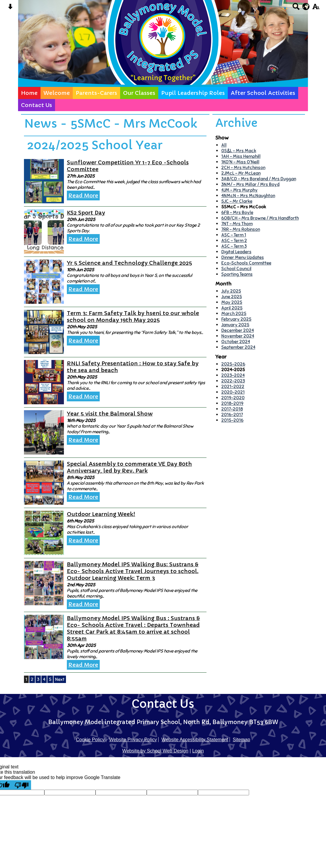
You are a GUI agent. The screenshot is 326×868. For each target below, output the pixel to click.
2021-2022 (233, 386)
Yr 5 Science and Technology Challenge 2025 (129, 263)
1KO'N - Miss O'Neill (240, 162)
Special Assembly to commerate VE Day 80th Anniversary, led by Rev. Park (129, 467)
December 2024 (238, 330)
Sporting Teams (237, 274)
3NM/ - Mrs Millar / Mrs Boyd (250, 184)
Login (198, 751)
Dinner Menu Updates (243, 257)
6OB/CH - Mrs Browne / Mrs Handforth (260, 218)
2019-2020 (233, 398)
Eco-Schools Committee (246, 263)
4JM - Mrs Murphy (239, 190)
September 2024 (238, 347)
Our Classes (139, 93)
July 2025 (231, 291)
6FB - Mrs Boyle (237, 212)
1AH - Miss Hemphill (241, 156)
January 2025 (235, 325)
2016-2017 (232, 414)
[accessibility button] (316, 8)
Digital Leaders (236, 252)
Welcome (57, 93)
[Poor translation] (22, 785)
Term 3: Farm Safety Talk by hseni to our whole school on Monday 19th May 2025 (133, 317)
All (224, 145)
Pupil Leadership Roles (193, 93)
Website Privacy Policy (133, 740)
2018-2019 (232, 403)
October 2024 (236, 341)
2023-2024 (233, 375)
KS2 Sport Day (86, 213)
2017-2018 (232, 409)
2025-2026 (233, 364)
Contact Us (37, 105)
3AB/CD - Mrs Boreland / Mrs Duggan (259, 179)
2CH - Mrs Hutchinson (243, 167)
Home (29, 93)
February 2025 (236, 319)
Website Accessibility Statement (195, 740)
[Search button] (296, 8)
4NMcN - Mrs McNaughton (248, 195)
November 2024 (238, 336)
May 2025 (232, 302)
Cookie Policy (90, 740)
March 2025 (234, 313)
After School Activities (263, 93)
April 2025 (232, 308)
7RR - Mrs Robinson (241, 229)
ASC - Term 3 (234, 246)
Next (60, 679)
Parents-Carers (96, 93)
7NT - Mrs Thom (237, 224)
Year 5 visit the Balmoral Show (110, 414)
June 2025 (232, 297)
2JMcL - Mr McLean (241, 173)
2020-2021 (233, 392)
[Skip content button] (10, 8)
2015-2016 (232, 420)
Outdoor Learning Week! (101, 514)
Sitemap (242, 740)
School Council (236, 268)
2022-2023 (233, 381)
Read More (83, 195)
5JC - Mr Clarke (237, 201)
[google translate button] (306, 7)
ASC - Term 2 (234, 240)
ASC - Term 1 (234, 235)
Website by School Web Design (155, 751)
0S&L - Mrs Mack (239, 151)
